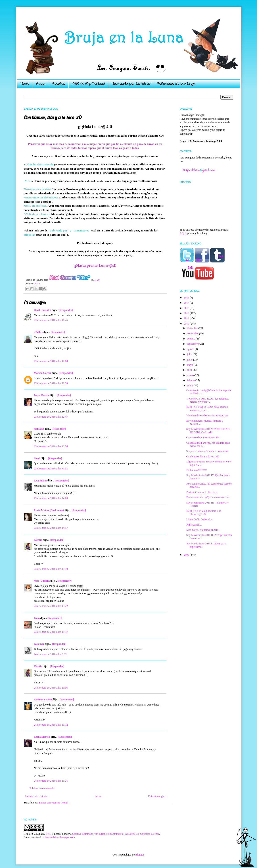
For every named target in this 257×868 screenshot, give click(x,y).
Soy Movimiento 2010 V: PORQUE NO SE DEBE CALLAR (208, 431)
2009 (187, 555)
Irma (37, 618)
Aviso (37, 283)
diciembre (193, 328)
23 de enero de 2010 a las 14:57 (51, 528)
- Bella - (38, 332)
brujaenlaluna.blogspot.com (60, 837)
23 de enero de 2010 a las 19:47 (51, 632)
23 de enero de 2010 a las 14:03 (51, 498)
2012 (187, 313)
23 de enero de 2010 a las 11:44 (51, 320)
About (41, 84)
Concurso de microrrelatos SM (203, 437)
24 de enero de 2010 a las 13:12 (51, 725)
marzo (191, 375)
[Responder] (66, 310)
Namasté (39, 429)
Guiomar (39, 644)
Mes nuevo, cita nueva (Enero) (203, 530)
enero (190, 385)
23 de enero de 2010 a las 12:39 (51, 383)
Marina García (43, 373)
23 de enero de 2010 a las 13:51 (51, 468)
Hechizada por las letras (131, 84)
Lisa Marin (40, 481)
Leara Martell (42, 737)
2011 (187, 318)
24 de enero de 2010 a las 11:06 (51, 688)
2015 (187, 298)
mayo (190, 365)
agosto (191, 349)
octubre (191, 339)
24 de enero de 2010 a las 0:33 (50, 654)
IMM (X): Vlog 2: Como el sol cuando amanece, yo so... (207, 408)
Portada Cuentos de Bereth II (202, 492)
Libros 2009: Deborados (199, 519)
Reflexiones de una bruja (176, 84)
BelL (48, 834)
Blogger (140, 855)
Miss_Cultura (42, 581)
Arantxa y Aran (43, 699)
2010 (187, 324)
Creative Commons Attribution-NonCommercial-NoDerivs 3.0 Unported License (116, 834)
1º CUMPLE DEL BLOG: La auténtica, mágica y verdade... (208, 400)
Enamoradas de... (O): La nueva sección (208, 497)
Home (25, 84)
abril (190, 370)
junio (190, 360)
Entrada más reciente (36, 796)
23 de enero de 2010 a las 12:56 (51, 446)
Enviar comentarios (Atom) (54, 803)
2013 (187, 308)
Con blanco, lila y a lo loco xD (203, 456)
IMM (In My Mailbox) (88, 84)
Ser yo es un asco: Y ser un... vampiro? (207, 451)
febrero (191, 380)
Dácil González (43, 310)
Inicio (98, 796)
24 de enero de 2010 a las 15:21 (51, 781)
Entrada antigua (157, 796)
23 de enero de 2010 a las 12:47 (51, 417)
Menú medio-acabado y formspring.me (207, 415)
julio (190, 354)
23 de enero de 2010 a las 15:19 (51, 569)
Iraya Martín (42, 395)
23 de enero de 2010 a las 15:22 (51, 606)
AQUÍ (183, 233)
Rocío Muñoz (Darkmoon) (49, 510)
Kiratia (38, 540)
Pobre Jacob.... (194, 525)
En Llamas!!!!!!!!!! (196, 470)
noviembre (193, 333)
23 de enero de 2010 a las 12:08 (51, 361)
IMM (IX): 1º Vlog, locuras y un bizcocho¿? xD (204, 512)
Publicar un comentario (42, 788)
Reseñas (59, 84)
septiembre (193, 344)
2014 (187, 303)
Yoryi (37, 458)
